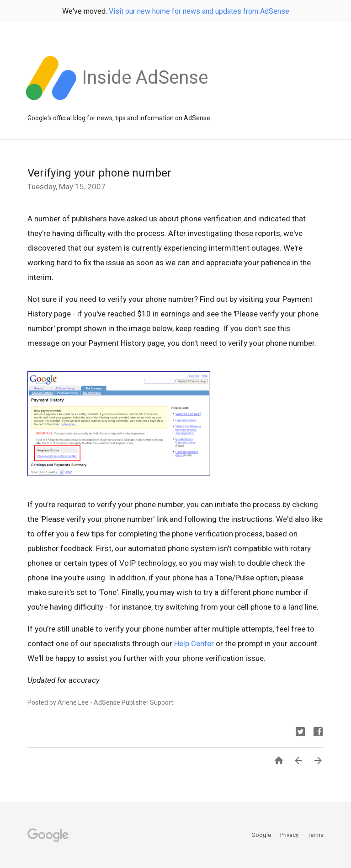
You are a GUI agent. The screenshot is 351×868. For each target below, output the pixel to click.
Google (262, 835)
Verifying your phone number (99, 173)
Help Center (194, 643)
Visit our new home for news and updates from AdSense (199, 11)
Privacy (290, 835)
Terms (316, 835)
